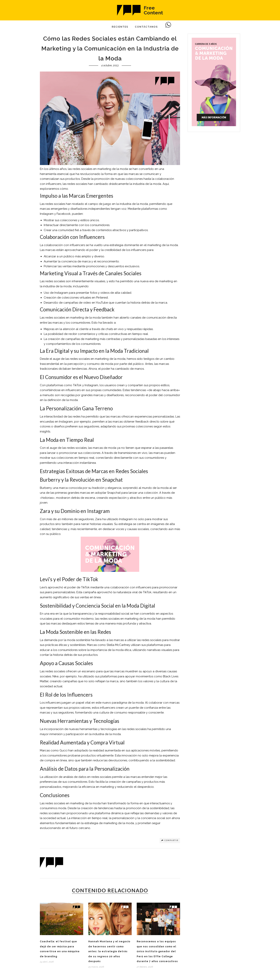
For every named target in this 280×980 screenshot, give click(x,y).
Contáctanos (146, 27)
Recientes (120, 27)
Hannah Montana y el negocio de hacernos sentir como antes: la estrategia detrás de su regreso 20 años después (109, 951)
